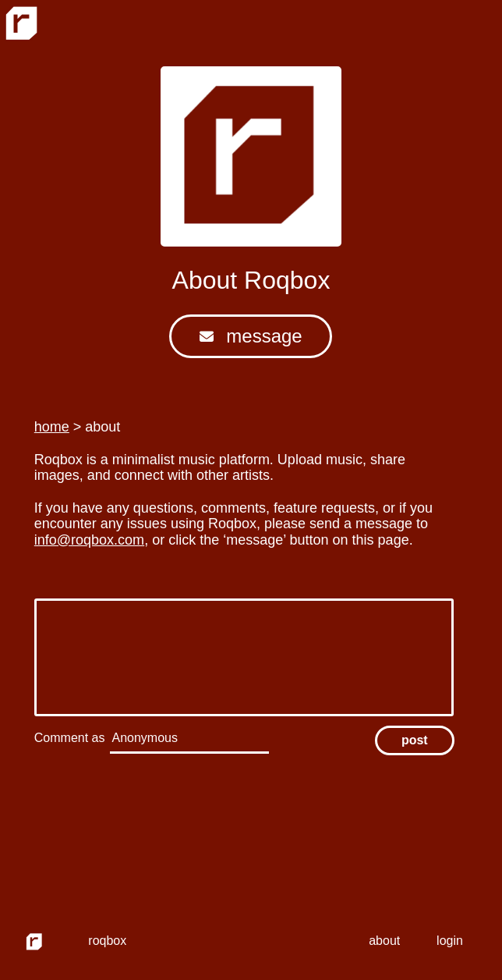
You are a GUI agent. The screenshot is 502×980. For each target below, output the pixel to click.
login (450, 941)
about (384, 941)
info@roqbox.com (89, 540)
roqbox (107, 941)
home (52, 427)
